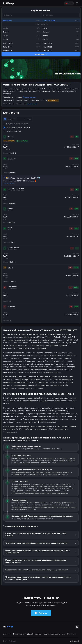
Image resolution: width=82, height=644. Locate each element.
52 (71, 307)
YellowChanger (13, 247)
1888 (76, 307)
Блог (64, 634)
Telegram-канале (29, 97)
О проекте (7, 634)
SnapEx (10, 136)
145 (77, 189)
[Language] (69, 3)
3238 (76, 268)
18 (72, 159)
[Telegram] (77, 627)
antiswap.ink (75, 641)
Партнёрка (72, 634)
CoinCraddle (12, 287)
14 (77, 137)
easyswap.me (11, 160)
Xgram (10, 208)
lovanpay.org (11, 308)
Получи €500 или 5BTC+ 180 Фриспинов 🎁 (20, 181)
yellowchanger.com (13, 249)
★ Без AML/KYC (9, 141)
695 (77, 159)
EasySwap (12, 158)
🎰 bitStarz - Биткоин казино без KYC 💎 (23, 178)
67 (70, 287)
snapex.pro (11, 138)
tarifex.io (10, 230)
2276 (76, 287)
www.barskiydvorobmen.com (16, 190)
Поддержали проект (51, 634)
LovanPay (11, 306)
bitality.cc (10, 269)
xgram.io (10, 210)
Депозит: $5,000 (22, 141)
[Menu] (77, 3)
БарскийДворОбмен (16, 189)
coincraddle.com (12, 288)
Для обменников (34, 634)
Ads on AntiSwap (9, 184)
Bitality (10, 267)
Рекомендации (32, 104)
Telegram (41, 613)
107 (70, 268)
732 (77, 209)
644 (77, 228)
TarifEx (10, 228)
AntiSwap (8, 3)
